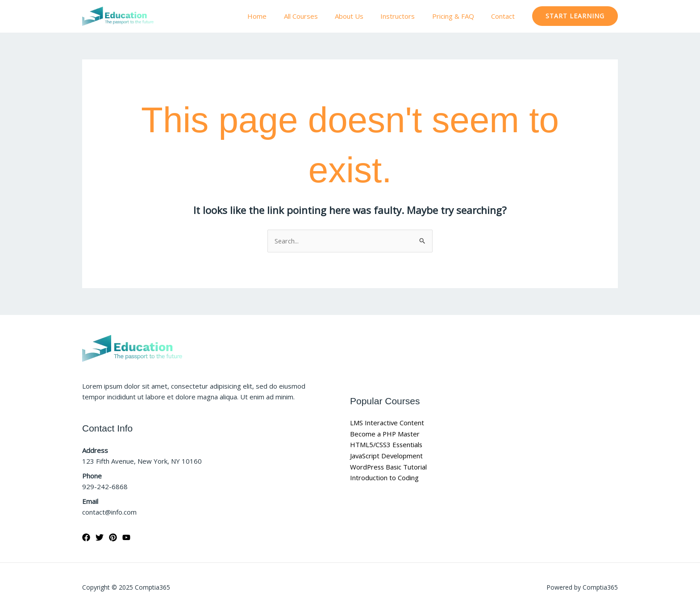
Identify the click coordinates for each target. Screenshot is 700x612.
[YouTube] (126, 538)
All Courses (317, 16)
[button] (575, 16)
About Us (362, 16)
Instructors (407, 16)
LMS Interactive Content (387, 423)
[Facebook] (86, 538)
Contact (505, 16)
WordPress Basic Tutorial (389, 467)
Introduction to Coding (384, 478)
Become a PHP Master (385, 434)
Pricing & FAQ (458, 16)
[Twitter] (100, 538)
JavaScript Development (387, 456)
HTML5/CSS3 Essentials (387, 445)
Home (277, 16)
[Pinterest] (113, 538)
